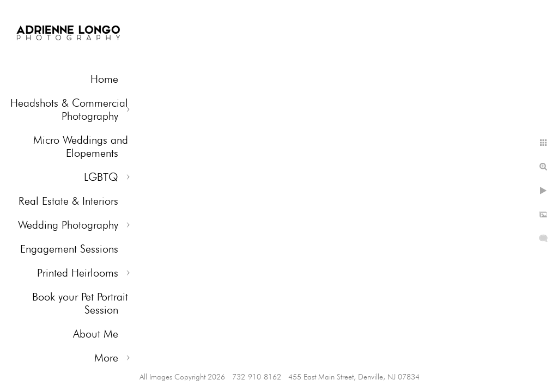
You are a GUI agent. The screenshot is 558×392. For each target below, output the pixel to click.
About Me (96, 334)
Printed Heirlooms (78, 273)
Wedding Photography (68, 225)
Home (104, 79)
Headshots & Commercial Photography (69, 109)
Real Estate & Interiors (68, 201)
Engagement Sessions (69, 249)
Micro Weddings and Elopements (81, 146)
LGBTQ (101, 177)
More (106, 358)
